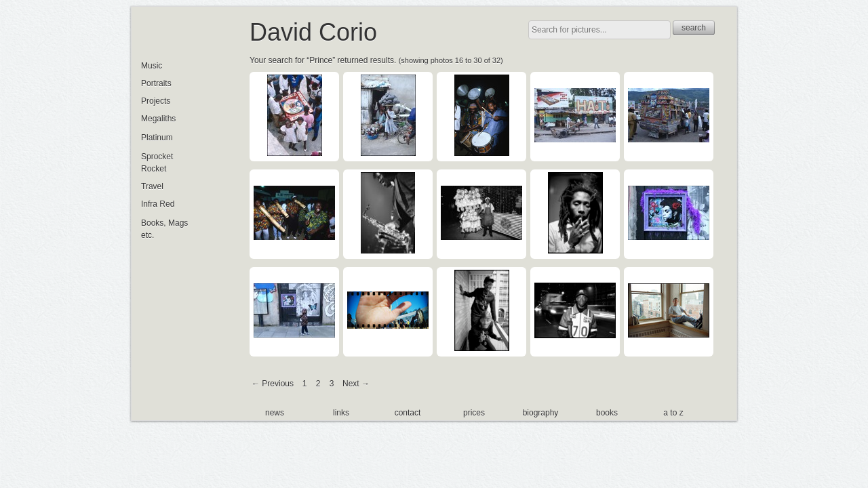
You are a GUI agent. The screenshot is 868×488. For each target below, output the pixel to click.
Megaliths (158, 119)
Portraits (156, 83)
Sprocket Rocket (157, 163)
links (341, 413)
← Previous (273, 384)
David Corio (313, 32)
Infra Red (158, 204)
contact (408, 413)
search (694, 28)
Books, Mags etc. (164, 229)
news (275, 413)
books (607, 413)
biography (541, 413)
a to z (673, 413)
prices (474, 413)
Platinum (157, 138)
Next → (356, 384)
